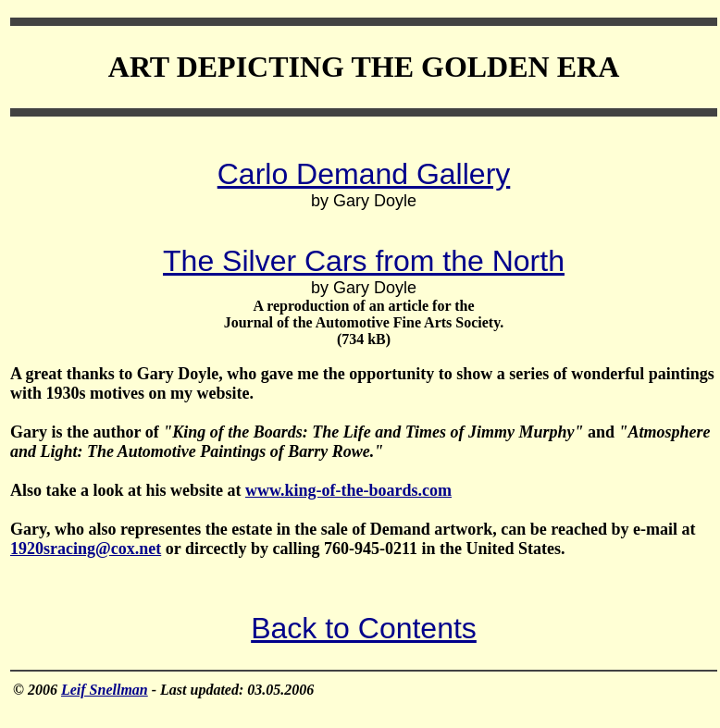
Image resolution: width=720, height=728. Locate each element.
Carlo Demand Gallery (364, 174)
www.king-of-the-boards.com (348, 490)
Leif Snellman (105, 690)
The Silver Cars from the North (364, 261)
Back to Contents (364, 628)
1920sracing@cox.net (86, 549)
